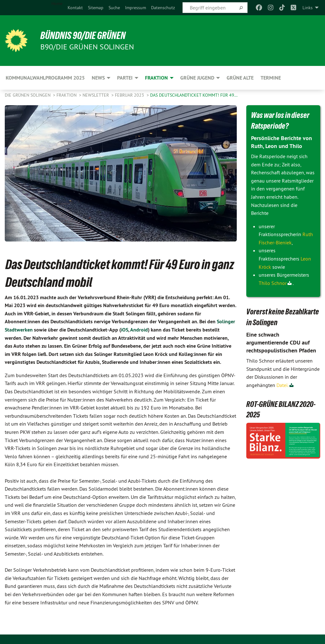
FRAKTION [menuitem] (156, 78)
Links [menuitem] (308, 8)
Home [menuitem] (57, 3)
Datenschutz (163, 8)
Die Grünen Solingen (28, 95)
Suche (114, 8)
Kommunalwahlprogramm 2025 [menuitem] (45, 78)
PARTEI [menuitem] (125, 78)
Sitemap (96, 8)
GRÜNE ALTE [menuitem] (240, 78)
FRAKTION (67, 95)
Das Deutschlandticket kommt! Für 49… (194, 95)
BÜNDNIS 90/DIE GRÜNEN (83, 35)
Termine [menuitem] (271, 78)
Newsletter (96, 95)
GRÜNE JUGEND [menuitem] (197, 78)
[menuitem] (75, 8)
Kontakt (75, 8)
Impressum (136, 8)
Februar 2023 (130, 95)
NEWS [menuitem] (98, 78)
